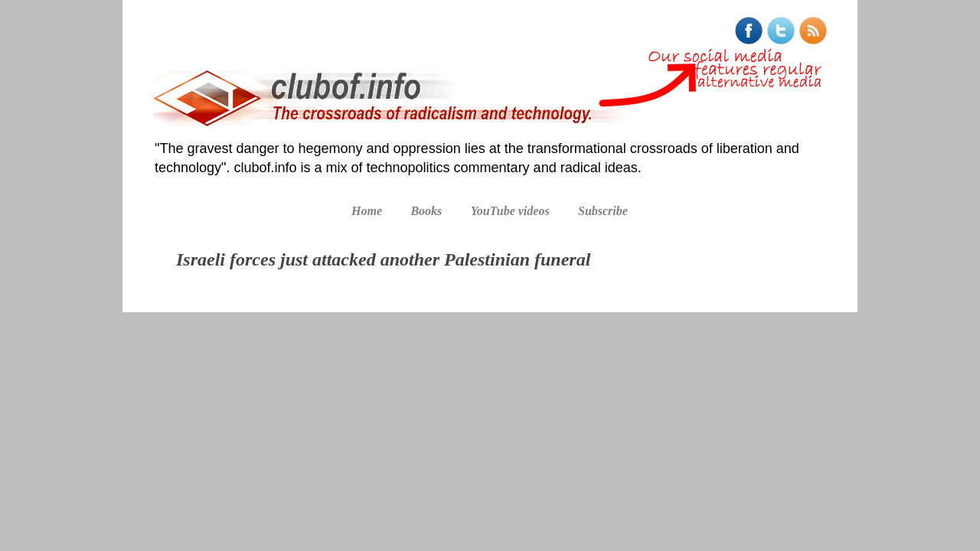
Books (426, 211)
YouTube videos (510, 211)
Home (367, 211)
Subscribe (603, 211)
